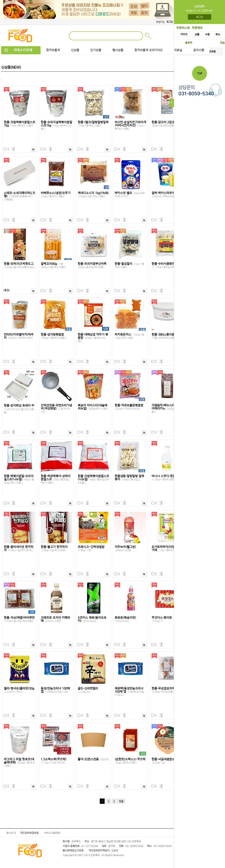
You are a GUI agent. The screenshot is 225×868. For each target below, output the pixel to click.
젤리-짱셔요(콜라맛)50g (19, 690)
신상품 (75, 50)
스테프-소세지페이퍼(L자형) (19, 196)
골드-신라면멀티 (88, 690)
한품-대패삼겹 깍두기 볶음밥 (93, 338)
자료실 (178, 50)
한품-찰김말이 (129, 265)
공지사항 (199, 50)
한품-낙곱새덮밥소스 (165, 761)
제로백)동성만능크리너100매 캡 (129, 692)
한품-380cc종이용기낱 (166, 336)
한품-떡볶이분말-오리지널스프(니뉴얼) (19, 479)
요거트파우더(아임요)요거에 (167, 548)
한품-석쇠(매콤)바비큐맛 (19, 619)
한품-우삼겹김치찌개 (165, 690)
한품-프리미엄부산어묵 (92, 265)
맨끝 (121, 801)
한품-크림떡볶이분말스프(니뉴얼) (93, 479)
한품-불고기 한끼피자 (54, 548)
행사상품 (118, 50)
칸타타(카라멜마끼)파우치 (19, 336)
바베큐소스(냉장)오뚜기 (56, 195)
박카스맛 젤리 (130, 195)
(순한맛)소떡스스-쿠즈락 (130, 761)
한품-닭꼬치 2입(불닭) (165, 124)
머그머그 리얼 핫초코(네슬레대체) (19, 762)
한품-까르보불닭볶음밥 (129, 407)
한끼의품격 (53, 50)
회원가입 (160, 22)
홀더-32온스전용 (93, 759)
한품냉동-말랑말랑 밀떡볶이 (129, 478)
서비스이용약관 (52, 833)
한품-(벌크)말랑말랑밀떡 (93, 124)
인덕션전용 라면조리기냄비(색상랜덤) (56, 408)
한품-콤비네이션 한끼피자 (19, 548)
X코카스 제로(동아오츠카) (92, 619)
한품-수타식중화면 (167, 265)
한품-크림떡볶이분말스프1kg (20, 124)
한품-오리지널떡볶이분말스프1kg (56, 125)
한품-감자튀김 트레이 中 (19, 409)
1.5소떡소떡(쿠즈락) (54, 761)
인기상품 (96, 50)
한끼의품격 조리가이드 (149, 50)
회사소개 (11, 833)
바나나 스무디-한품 (164, 478)
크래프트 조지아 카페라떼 (55, 619)
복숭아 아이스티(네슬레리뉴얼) (93, 407)
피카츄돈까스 (129, 336)
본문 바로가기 (0, 0)
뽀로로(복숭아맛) (125, 619)
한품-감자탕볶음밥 (53, 336)
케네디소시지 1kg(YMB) (93, 195)
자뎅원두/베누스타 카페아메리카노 (167, 408)
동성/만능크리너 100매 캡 (55, 690)
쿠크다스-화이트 (162, 619)
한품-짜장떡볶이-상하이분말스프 (56, 479)
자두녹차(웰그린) (125, 548)
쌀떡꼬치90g (53, 265)
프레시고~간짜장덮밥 (91, 548)
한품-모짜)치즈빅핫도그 (19, 265)
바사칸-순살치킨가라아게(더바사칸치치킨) (130, 125)
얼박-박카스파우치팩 (166, 195)
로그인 (200, 17)
